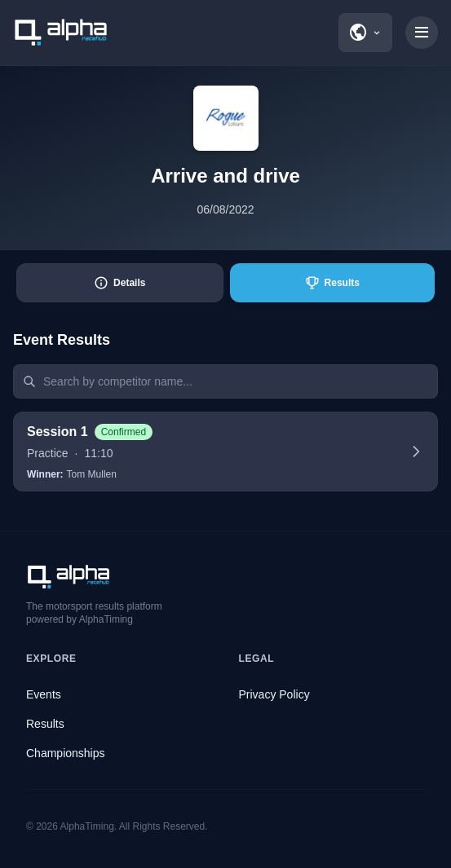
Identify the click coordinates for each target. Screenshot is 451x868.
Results (45, 724)
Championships (66, 753)
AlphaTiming (87, 826)
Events (44, 694)
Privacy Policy (274, 694)
